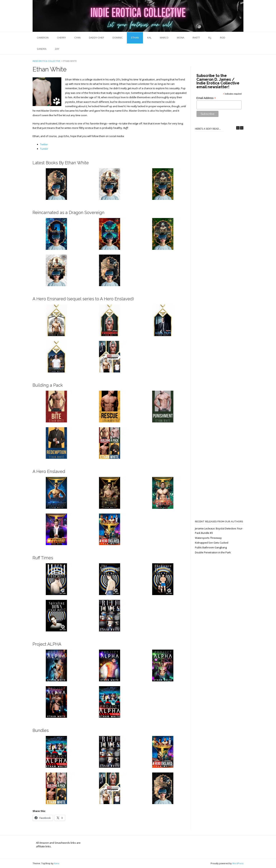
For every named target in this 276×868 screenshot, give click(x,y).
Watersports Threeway (208, 538)
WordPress (238, 863)
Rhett (196, 38)
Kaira (57, 863)
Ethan (135, 38)
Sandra (42, 49)
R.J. (210, 38)
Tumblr (44, 149)
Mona (181, 38)
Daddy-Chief (97, 38)
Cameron (43, 38)
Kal (149, 38)
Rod (223, 38)
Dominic (118, 38)
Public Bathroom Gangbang (211, 547)
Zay (57, 49)
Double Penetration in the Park (213, 552)
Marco (164, 38)
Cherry (61, 38)
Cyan (77, 38)
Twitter (44, 144)
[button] (242, 128)
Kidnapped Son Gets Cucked (212, 543)
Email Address (206, 98)
